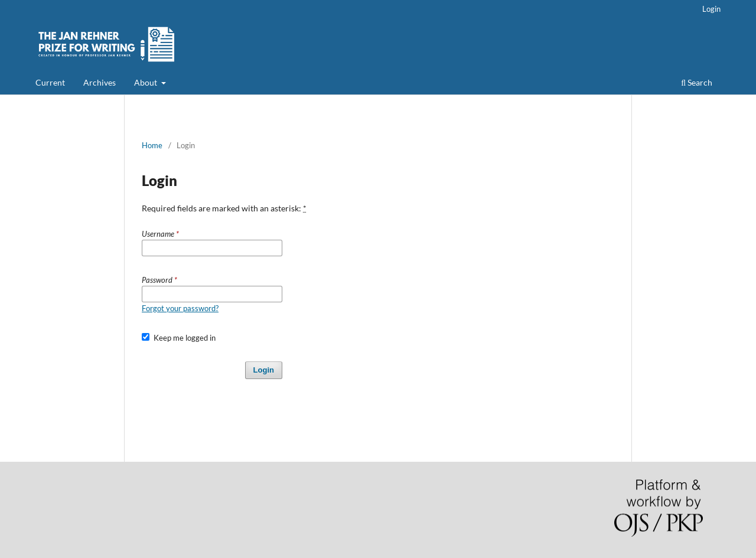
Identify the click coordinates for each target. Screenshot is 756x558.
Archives (100, 82)
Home (152, 145)
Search (697, 82)
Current (50, 82)
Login (711, 9)
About (146, 82)
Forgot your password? (180, 308)
